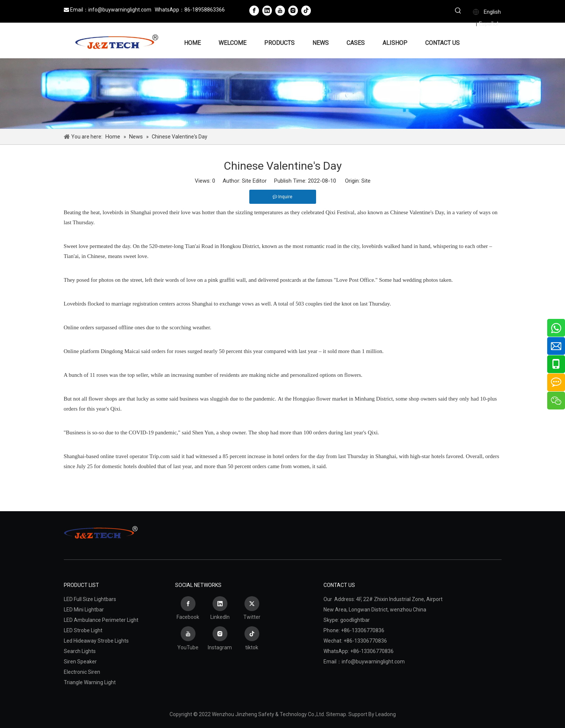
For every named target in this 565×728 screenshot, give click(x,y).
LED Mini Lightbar (84, 610)
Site (366, 181)
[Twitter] (252, 609)
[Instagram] (293, 10)
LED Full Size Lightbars (90, 599)
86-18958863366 (205, 10)
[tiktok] (306, 10)
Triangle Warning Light (90, 682)
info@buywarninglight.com (120, 10)
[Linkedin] (267, 10)
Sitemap (336, 714)
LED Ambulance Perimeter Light (101, 620)
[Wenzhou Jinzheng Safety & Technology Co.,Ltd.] (282, 94)
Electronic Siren (82, 672)
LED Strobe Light (83, 630)
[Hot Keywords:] (458, 12)
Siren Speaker (80, 662)
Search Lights (80, 651)
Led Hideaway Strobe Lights (96, 641)
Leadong (386, 714)
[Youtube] (280, 10)
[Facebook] (254, 10)
